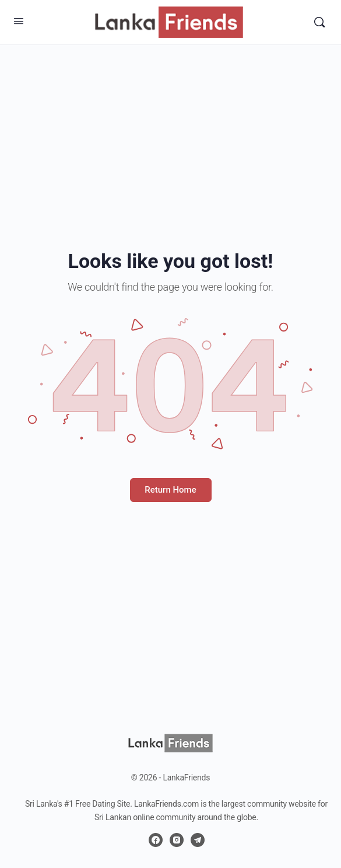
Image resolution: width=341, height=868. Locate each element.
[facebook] (156, 840)
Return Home (170, 490)
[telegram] (198, 840)
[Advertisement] (170, 126)
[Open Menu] (19, 21)
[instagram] (177, 840)
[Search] (319, 22)
